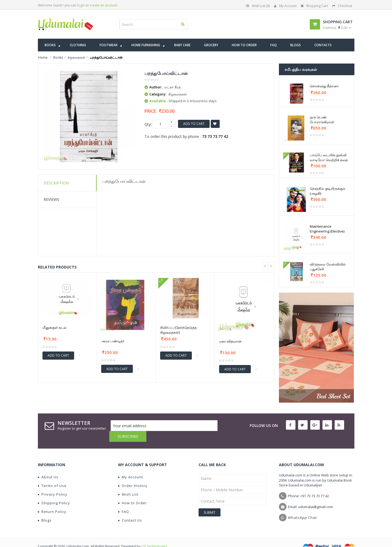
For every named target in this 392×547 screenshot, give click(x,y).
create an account (103, 5)
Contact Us (130, 509)
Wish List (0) (258, 6)
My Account (285, 6)
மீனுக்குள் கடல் (55, 327)
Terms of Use (52, 475)
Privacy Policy (53, 483)
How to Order (133, 492)
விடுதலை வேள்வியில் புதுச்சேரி (328, 267)
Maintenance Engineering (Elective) (327, 229)
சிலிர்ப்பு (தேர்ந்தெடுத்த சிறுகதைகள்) (178, 330)
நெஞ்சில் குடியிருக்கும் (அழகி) (327, 191)
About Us (48, 466)
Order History (133, 475)
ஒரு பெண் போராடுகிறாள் (322, 120)
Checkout (342, 6)
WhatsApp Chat (302, 507)
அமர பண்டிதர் (113, 341)
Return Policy (52, 501)
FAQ (124, 501)
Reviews (51, 199)
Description (56, 183)
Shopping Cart (314, 6)
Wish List (128, 483)
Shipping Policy (54, 492)
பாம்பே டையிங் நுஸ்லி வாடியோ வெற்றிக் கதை (329, 157)
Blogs (45, 509)
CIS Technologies (154, 536)
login (81, 5)
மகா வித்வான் (230, 341)
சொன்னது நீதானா (324, 86)
